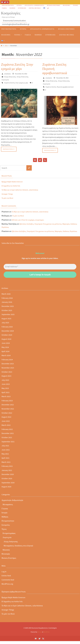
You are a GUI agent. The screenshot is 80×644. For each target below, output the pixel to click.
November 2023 (8, 371)
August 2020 (6, 489)
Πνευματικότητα (8, 5)
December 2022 (8, 407)
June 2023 (6, 387)
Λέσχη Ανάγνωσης (10, 77)
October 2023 (7, 375)
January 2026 (7, 305)
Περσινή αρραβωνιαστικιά (66, 86)
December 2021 (8, 436)
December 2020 (8, 477)
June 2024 (6, 346)
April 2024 (5, 354)
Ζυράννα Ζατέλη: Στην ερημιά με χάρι (17, 67)
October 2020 (7, 481)
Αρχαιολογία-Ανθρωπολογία (34, 5)
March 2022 (6, 428)
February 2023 (7, 403)
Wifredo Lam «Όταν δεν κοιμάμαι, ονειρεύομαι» (30, 219)
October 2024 (7, 338)
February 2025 (7, 330)
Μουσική (6, 553)
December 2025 (8, 309)
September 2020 (8, 485)
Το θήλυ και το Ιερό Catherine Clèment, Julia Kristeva (22, 189)
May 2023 (5, 391)
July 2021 (5, 448)
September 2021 (8, 444)
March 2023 (6, 399)
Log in (4, 574)
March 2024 (6, 358)
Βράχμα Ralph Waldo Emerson (13, 181)
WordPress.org (7, 587)
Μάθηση (12, 8)
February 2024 (7, 362)
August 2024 (6, 342)
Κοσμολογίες (11, 13)
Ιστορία (19, 5)
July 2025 (5, 325)
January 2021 (7, 473)
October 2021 (7, 440)
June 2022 (6, 424)
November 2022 (8, 412)
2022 (6, 46)
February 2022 (7, 432)
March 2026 (6, 297)
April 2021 (5, 461)
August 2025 (6, 321)
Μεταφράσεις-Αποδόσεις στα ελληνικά (18, 548)
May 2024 (5, 350)
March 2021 (6, 465)
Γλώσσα (4, 8)
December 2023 (8, 366)
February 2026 (7, 301)
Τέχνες (75, 5)
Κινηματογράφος (9, 536)
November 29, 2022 (22, 74)
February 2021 (7, 469)
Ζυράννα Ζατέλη (10, 82)
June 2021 (6, 453)
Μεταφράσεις (8, 507)
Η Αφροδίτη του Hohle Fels (12, 185)
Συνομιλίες (22, 8)
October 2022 (7, 416)
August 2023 (6, 379)
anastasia (8, 74)
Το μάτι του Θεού (8, 198)
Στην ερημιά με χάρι (23, 82)
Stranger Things (8, 194)
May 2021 (5, 457)
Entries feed (6, 578)
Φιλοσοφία (67, 5)
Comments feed (8, 583)
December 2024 (8, 334)
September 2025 (8, 317)
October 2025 (7, 313)
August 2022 (6, 420)
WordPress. (46, 635)
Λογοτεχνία (5, 79)
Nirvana (40, 635)
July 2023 (5, 383)
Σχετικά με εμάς (35, 8)
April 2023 (5, 395)
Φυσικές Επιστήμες (53, 5)
